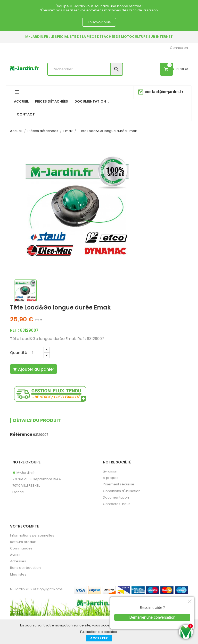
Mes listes (18, 574)
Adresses (18, 561)
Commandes (21, 548)
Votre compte (24, 526)
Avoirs (15, 555)
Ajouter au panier (34, 369)
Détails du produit (37, 420)
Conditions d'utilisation (122, 491)
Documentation (116, 497)
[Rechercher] (85, 69)
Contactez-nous (117, 504)
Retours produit (23, 542)
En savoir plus (99, 22)
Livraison (110, 471)
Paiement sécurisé (119, 484)
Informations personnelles (32, 535)
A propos (111, 478)
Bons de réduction (25, 568)
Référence (21, 434)
